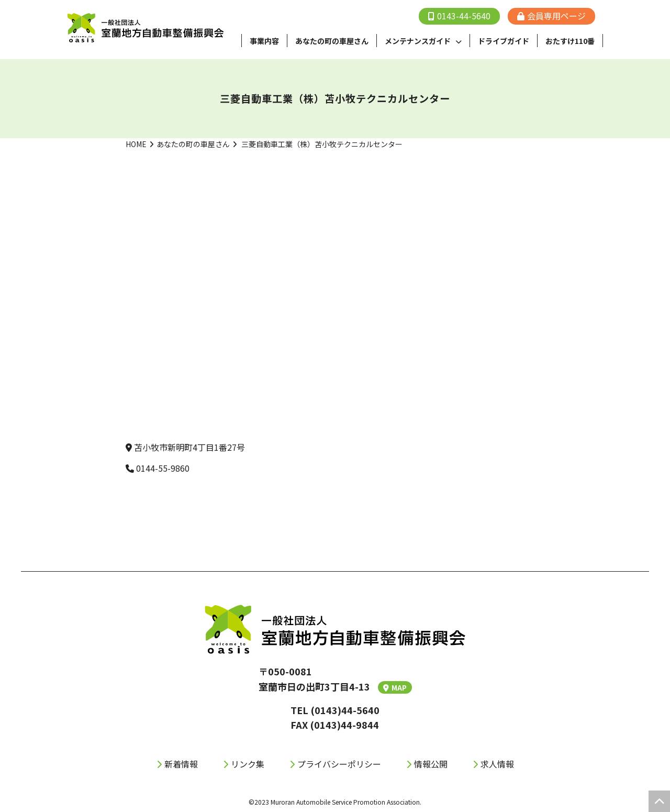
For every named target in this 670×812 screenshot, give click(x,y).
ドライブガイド (504, 41)
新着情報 (181, 764)
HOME (136, 144)
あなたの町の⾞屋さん (332, 41)
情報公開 (431, 764)
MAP (395, 687)
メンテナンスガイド (418, 41)
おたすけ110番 (570, 41)
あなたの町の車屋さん (193, 144)
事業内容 (264, 41)
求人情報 (497, 764)
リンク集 (248, 764)
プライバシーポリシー (339, 764)
